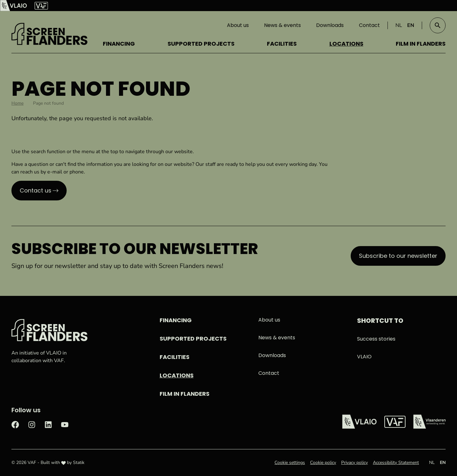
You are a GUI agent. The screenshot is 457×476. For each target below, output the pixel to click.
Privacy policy (354, 463)
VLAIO (364, 357)
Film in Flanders (421, 44)
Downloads (330, 25)
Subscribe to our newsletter (398, 256)
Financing (119, 44)
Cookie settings (290, 463)
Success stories (376, 339)
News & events (282, 25)
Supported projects (201, 44)
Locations (346, 44)
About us (238, 25)
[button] (438, 25)
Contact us (36, 190)
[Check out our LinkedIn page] (48, 424)
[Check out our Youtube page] (65, 424)
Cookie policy (323, 463)
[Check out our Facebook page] (15, 424)
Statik (79, 463)
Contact (369, 25)
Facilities (282, 44)
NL (399, 25)
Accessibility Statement (396, 463)
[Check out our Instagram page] (32, 424)
